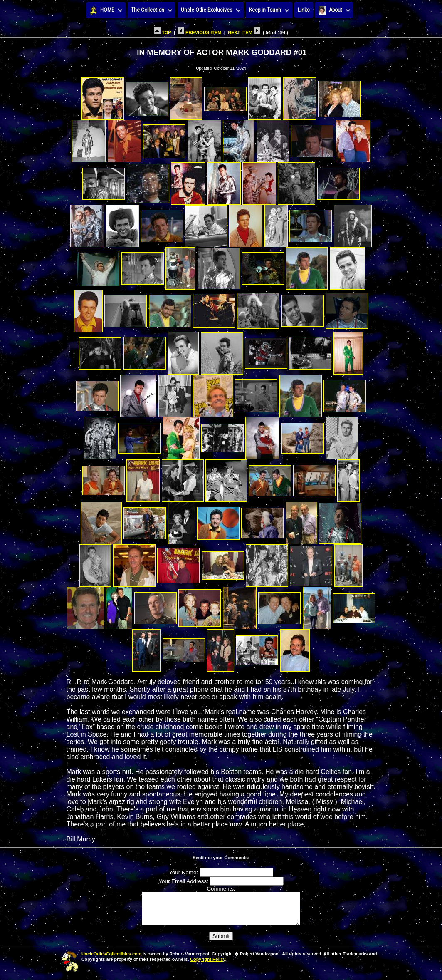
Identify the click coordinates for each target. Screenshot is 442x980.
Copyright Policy (207, 965)
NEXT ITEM (244, 32)
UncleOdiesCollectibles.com (111, 960)
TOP (162, 32)
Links (304, 10)
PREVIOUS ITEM (200, 32)
